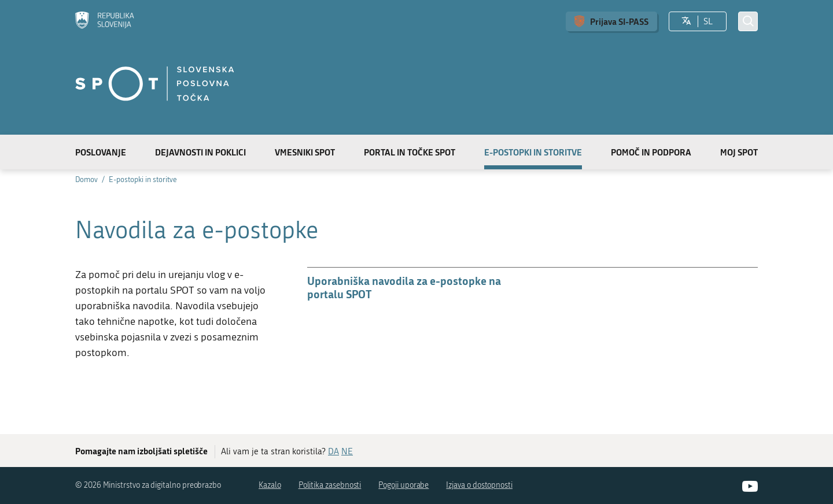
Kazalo (270, 485)
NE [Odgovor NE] (347, 451)
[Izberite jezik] (686, 21)
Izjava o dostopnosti (479, 485)
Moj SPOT (739, 152)
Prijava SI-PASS (619, 21)
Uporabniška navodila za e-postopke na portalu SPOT (404, 287)
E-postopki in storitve (533, 152)
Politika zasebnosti (330, 485)
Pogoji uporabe (403, 485)
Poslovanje (101, 152)
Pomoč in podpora (651, 152)
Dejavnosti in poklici (200, 152)
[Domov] (105, 21)
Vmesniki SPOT (305, 152)
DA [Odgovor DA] (333, 451)
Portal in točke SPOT (410, 152)
